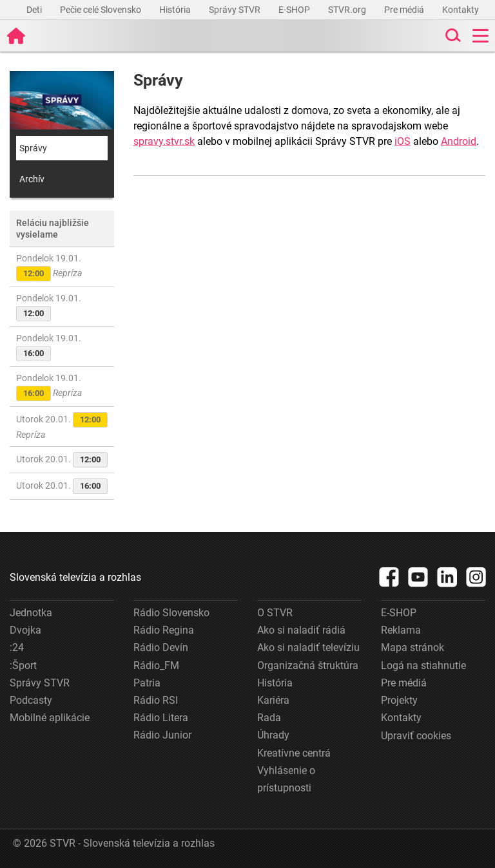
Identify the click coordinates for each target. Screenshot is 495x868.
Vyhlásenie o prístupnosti (286, 779)
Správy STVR (236, 10)
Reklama (401, 630)
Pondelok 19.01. (49, 267)
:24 (17, 647)
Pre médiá (405, 10)
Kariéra (273, 700)
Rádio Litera (161, 718)
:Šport (23, 665)
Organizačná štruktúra (308, 665)
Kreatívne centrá (294, 753)
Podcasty (31, 700)
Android (459, 141)
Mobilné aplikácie (50, 718)
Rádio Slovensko (171, 613)
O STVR (275, 613)
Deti (35, 10)
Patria (147, 683)
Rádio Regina (164, 630)
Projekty (399, 700)
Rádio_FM (156, 665)
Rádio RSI (156, 700)
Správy (33, 148)
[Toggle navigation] (480, 36)
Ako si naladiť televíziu (308, 647)
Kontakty (461, 10)
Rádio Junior (162, 735)
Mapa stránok (412, 647)
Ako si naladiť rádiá (301, 630)
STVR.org (348, 10)
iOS (403, 141)
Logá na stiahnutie (423, 665)
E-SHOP (295, 10)
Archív (32, 179)
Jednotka (31, 613)
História (176, 10)
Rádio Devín (161, 647)
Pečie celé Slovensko (102, 10)
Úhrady (273, 735)
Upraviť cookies (416, 736)
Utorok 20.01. (62, 426)
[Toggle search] (452, 36)
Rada (269, 718)
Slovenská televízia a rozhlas (75, 577)
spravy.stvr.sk (164, 141)
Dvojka (25, 630)
